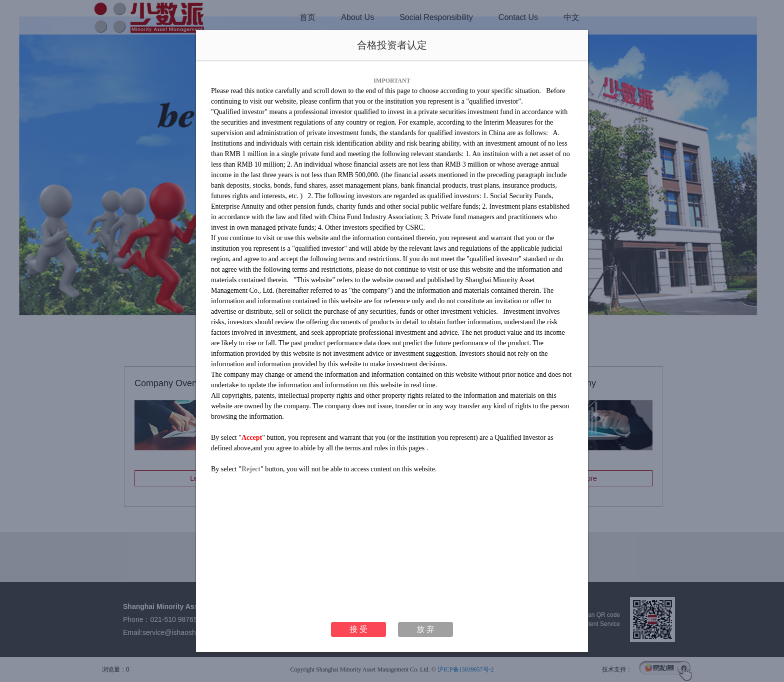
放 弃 (425, 629)
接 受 (358, 629)
